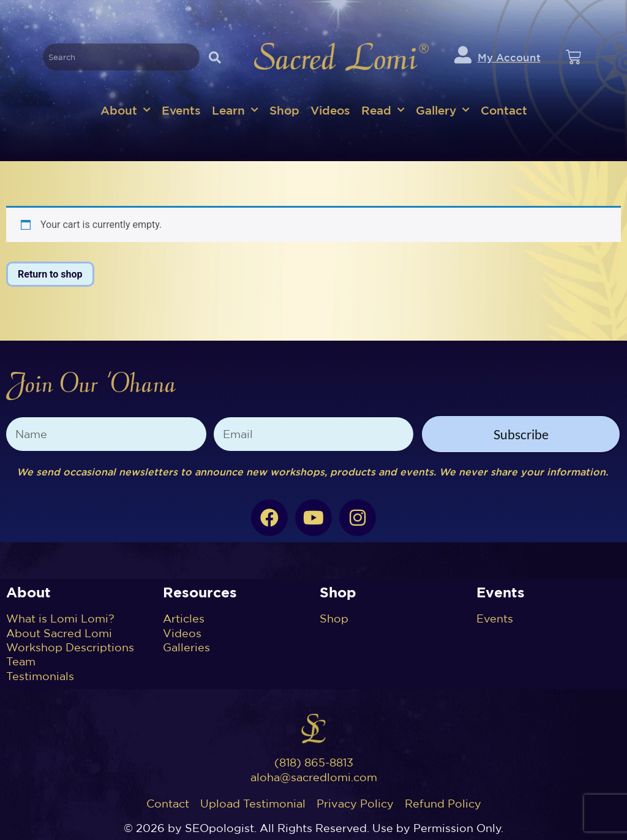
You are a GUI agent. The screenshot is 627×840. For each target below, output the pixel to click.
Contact (504, 110)
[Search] (215, 57)
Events (181, 110)
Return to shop (50, 274)
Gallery (443, 110)
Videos (330, 110)
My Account (509, 57)
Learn (235, 110)
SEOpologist (220, 828)
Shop (284, 110)
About (126, 110)
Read (383, 110)
